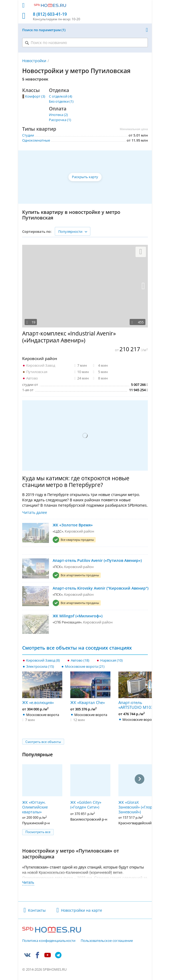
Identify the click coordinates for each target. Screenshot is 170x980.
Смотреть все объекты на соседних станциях (77, 648)
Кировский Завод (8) (43, 660)
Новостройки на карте (82, 910)
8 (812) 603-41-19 (50, 14)
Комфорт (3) (35, 96)
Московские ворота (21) (85, 666)
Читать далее (35, 512)
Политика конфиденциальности (49, 941)
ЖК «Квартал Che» (90, 688)
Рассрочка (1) (60, 120)
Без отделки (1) (61, 101)
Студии (28, 135)
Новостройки (34, 61)
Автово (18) (80, 660)
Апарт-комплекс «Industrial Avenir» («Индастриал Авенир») (69, 337)
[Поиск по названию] (85, 43)
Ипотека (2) (58, 115)
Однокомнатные (36, 140)
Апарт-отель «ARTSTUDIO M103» (138, 691)
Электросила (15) (40, 666)
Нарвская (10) (111, 660)
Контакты (37, 910)
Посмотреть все (38, 832)
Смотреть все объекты (43, 742)
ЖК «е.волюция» (42, 688)
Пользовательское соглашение (107, 941)
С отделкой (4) (61, 96)
